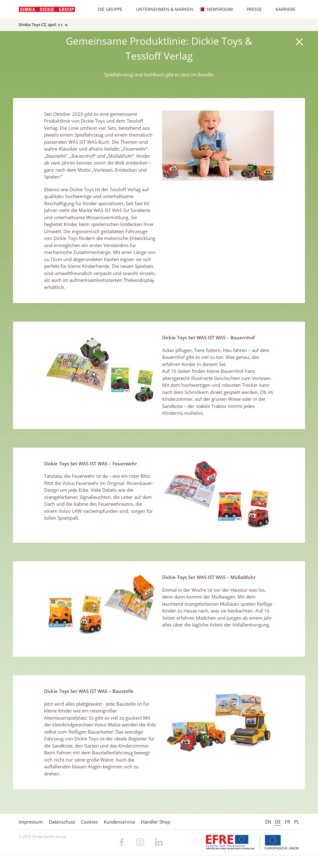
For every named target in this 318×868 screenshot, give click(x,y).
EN (268, 822)
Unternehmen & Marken (161, 9)
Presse (251, 9)
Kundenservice (119, 822)
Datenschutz (62, 822)
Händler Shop (156, 822)
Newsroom (217, 9)
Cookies (89, 822)
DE (278, 822)
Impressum (31, 822)
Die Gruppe (107, 9)
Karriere (282, 9)
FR (287, 822)
